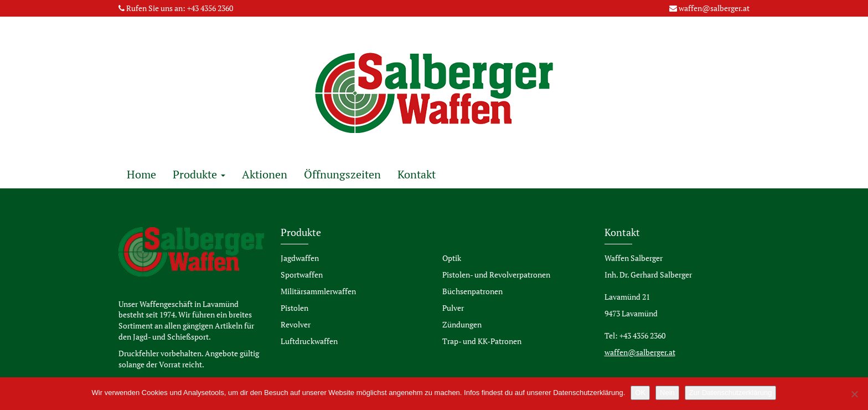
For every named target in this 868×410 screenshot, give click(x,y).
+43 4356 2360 (210, 8)
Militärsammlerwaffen (318, 291)
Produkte (199, 174)
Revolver (296, 324)
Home (141, 174)
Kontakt (417, 174)
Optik (452, 258)
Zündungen (462, 324)
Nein (667, 393)
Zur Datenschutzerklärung (731, 393)
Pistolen (294, 308)
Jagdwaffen (300, 258)
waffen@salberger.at (714, 8)
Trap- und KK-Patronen (482, 341)
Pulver (453, 308)
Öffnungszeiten (342, 174)
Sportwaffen (302, 275)
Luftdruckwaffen (309, 341)
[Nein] (854, 394)
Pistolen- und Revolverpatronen (496, 275)
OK (640, 393)
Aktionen (265, 174)
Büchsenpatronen (472, 291)
